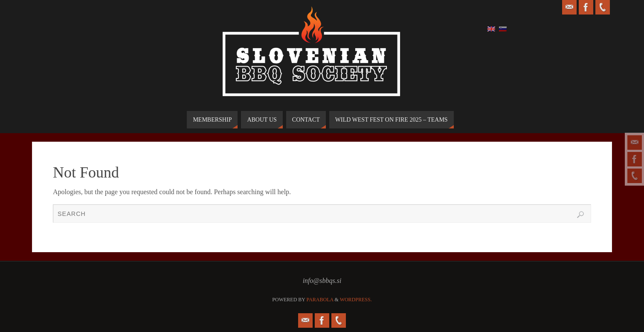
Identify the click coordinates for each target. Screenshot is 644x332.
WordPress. (356, 300)
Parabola (320, 300)
